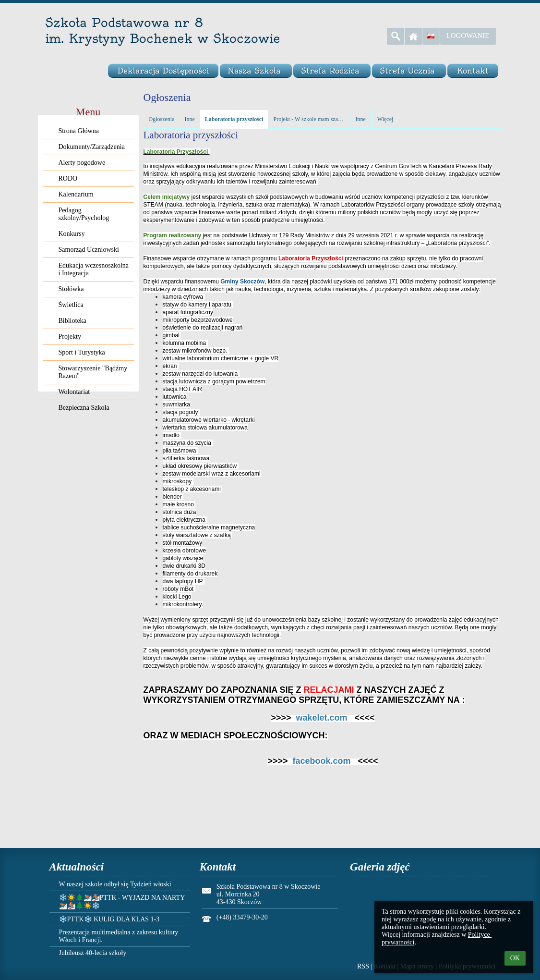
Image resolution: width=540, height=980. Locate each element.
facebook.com (321, 761)
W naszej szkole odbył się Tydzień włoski (115, 884)
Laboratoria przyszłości (234, 119)
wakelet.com (321, 718)
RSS (363, 966)
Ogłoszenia (162, 119)
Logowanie (468, 36)
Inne (189, 119)
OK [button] (515, 958)
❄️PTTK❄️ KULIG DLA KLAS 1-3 (109, 919)
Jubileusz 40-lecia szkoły (93, 953)
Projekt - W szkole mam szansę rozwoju (309, 119)
